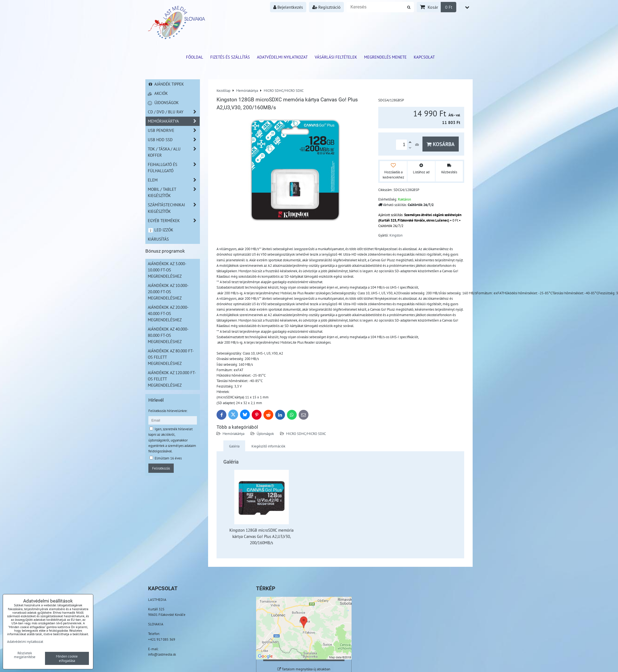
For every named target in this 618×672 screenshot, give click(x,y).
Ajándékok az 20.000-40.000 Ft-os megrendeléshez (168, 313)
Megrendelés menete (385, 57)
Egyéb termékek (174, 221)
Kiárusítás (158, 239)
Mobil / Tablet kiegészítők (174, 192)
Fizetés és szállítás (230, 57)
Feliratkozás (161, 468)
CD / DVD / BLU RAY (174, 112)
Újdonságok (265, 434)
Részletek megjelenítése (25, 655)
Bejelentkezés (288, 7)
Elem (174, 180)
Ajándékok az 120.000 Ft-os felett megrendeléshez (172, 379)
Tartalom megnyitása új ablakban (304, 669)
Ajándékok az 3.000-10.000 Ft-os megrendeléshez (167, 270)
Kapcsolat (424, 57)
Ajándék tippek (166, 84)
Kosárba (441, 144)
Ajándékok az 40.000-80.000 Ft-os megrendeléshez (168, 335)
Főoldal (195, 57)
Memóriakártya (233, 434)
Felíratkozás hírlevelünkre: (168, 411)
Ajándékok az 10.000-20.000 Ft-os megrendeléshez (168, 292)
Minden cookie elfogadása (67, 658)
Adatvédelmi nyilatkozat (282, 57)
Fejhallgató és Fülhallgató (174, 168)
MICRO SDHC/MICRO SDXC (306, 434)
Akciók (158, 93)
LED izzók (160, 230)
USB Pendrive (174, 130)
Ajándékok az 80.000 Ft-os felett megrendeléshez (171, 357)
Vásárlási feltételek (336, 57)
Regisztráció (326, 7)
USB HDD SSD (174, 140)
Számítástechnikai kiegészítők (174, 208)
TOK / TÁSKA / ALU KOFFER (174, 152)
